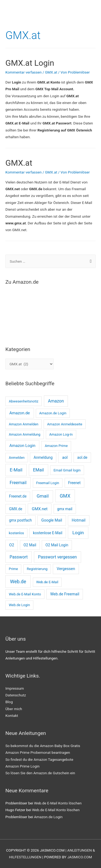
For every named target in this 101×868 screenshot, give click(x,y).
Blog (9, 702)
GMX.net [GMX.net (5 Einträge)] (40, 509)
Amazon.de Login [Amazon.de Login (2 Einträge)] (53, 413)
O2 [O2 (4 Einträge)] (12, 545)
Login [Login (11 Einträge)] (78, 533)
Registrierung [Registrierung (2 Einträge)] (37, 569)
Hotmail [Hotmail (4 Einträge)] (79, 520)
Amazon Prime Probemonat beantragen (38, 752)
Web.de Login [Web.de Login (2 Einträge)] (19, 605)
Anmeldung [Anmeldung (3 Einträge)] (43, 457)
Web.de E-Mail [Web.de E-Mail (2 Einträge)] (47, 582)
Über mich (14, 709)
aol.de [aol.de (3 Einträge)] (82, 457)
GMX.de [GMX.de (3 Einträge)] (15, 509)
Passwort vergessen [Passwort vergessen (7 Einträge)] (57, 557)
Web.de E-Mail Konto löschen (58, 803)
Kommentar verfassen (24, 72)
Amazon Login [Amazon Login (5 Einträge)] (22, 446)
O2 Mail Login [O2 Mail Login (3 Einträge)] (57, 545)
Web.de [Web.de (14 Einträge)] (18, 581)
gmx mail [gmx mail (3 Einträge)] (65, 509)
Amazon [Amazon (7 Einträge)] (56, 401)
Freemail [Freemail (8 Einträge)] (18, 483)
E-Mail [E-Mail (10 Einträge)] (16, 470)
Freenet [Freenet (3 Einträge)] (74, 483)
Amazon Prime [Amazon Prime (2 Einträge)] (56, 446)
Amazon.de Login (48, 817)
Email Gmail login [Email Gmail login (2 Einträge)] (67, 470)
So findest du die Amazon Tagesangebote (39, 759)
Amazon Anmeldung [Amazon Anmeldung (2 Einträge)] (25, 434)
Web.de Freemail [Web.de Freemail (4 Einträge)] (65, 594)
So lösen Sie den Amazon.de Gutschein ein (40, 773)
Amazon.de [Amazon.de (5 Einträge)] (20, 413)
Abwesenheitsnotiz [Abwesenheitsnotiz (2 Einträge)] (24, 401)
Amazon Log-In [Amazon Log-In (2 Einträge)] (61, 434)
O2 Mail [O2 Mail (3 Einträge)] (30, 545)
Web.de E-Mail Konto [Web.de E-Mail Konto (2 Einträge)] (25, 594)
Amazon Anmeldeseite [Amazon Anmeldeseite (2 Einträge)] (65, 424)
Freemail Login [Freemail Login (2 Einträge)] (48, 483)
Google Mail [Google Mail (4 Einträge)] (52, 520)
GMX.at (51, 72)
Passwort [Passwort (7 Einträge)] (18, 557)
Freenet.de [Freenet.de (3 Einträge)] (18, 496)
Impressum (15, 688)
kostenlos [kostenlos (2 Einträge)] (16, 533)
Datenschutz (16, 695)
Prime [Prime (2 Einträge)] (13, 569)
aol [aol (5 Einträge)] (65, 457)
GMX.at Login (30, 63)
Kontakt (12, 716)
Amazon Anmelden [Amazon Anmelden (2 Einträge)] (24, 424)
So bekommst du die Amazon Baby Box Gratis (43, 746)
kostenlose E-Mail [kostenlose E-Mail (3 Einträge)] (48, 533)
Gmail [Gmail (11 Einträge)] (43, 496)
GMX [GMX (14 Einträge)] (65, 496)
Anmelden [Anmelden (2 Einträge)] (17, 458)
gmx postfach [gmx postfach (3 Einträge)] (20, 520)
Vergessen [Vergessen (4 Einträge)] (66, 569)
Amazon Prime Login (22, 766)
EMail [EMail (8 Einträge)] (38, 470)
